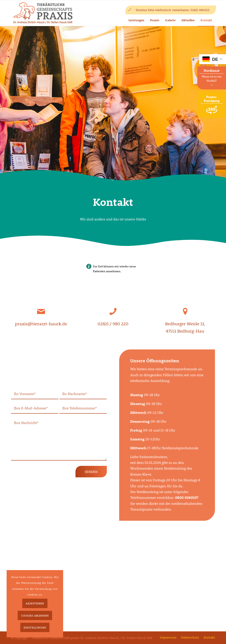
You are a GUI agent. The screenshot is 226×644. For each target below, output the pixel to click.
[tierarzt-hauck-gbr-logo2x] (43, 13)
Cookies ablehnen (35, 615)
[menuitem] (168, 637)
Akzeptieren (35, 603)
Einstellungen (35, 627)
